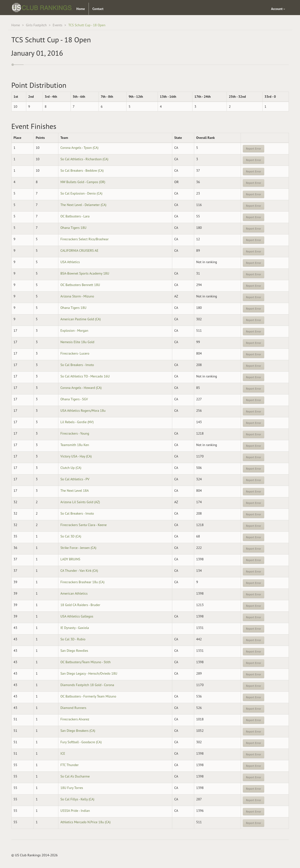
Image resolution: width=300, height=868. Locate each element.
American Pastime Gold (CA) (81, 319)
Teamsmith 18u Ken (75, 445)
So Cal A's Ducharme (75, 776)
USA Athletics (70, 262)
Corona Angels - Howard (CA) (81, 388)
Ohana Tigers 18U (73, 228)
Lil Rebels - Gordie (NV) (77, 422)
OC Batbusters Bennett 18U (80, 285)
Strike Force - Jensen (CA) (78, 548)
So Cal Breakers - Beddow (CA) (82, 170)
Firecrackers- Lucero (75, 353)
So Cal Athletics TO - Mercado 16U (85, 376)
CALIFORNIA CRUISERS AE (79, 251)
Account (278, 9)
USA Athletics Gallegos (77, 616)
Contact (98, 9)
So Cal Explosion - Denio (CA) (81, 193)
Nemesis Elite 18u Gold (77, 342)
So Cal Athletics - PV (75, 479)
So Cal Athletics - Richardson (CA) (84, 159)
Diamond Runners (73, 708)
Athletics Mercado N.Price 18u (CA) (85, 822)
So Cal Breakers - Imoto (77, 365)
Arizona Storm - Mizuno (77, 296)
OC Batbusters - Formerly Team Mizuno (88, 696)
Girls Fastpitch (36, 25)
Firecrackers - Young (75, 433)
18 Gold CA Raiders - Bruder (80, 605)
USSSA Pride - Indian (75, 811)
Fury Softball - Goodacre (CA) (81, 742)
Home (81, 9)
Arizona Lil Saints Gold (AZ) (80, 502)
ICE (63, 753)
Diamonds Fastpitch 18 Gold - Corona (87, 685)
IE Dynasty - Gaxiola (75, 628)
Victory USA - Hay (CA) (76, 456)
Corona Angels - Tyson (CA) (79, 148)
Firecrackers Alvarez (75, 719)
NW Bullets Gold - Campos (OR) (83, 182)
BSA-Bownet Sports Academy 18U (85, 273)
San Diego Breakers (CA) (78, 731)
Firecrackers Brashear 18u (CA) (82, 582)
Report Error (254, 148)
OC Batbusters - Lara (75, 216)
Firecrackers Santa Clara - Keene (83, 525)
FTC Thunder (69, 765)
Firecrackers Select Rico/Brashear (84, 239)
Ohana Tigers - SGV (74, 399)
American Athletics (74, 593)
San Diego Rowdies (74, 651)
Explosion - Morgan (74, 331)
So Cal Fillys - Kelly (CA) (77, 799)
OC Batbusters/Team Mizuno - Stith (85, 662)
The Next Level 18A (74, 491)
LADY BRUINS (70, 559)
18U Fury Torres (72, 788)
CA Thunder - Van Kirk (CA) (79, 571)
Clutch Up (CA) (71, 468)
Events (58, 25)
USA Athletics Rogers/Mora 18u (83, 411)
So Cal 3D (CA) (71, 536)
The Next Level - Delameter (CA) (83, 205)
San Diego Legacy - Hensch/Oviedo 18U (89, 673)
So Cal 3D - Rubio (73, 639)
